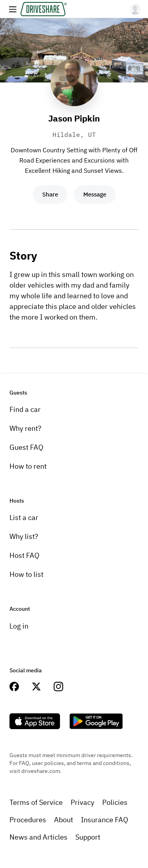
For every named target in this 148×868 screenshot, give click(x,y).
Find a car (25, 409)
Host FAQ (24, 555)
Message (95, 194)
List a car (24, 517)
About (64, 820)
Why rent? (25, 428)
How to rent (28, 466)
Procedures (28, 820)
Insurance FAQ (105, 820)
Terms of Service (36, 802)
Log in (19, 626)
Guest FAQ (26, 447)
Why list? (24, 536)
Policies (115, 802)
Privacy (82, 802)
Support (88, 837)
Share (50, 194)
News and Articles (38, 837)
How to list (26, 574)
